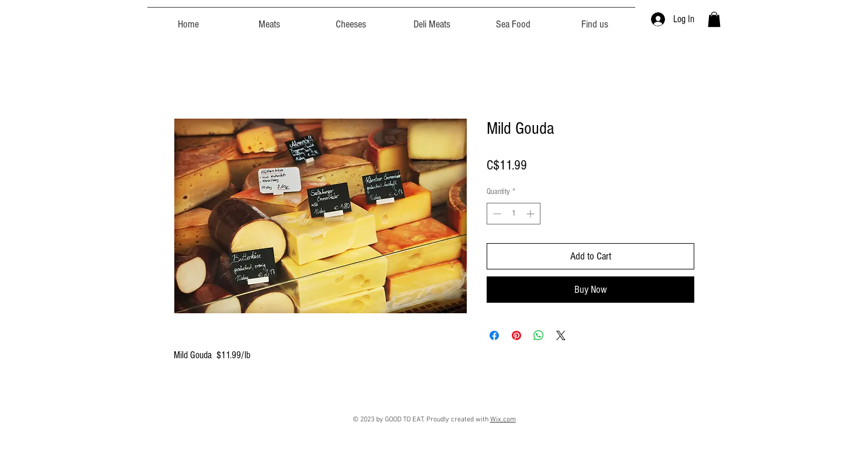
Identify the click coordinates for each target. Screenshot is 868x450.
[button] (714, 19)
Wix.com (503, 420)
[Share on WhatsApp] (539, 335)
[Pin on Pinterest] (516, 335)
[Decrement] (496, 214)
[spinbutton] (514, 214)
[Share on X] (561, 335)
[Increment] (531, 214)
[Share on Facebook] (494, 335)
